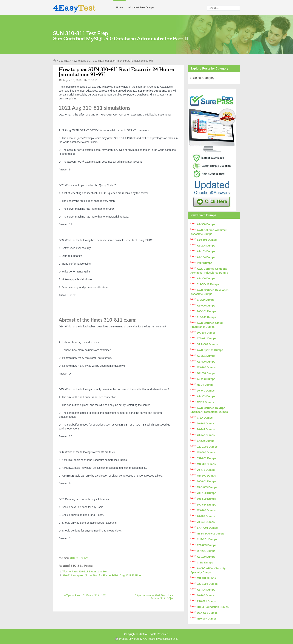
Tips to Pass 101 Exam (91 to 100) (85, 595)
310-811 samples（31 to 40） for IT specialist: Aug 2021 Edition (102, 575)
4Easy (74, 8)
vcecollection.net (168, 639)
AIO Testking (150, 639)
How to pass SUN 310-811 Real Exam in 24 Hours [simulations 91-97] (116, 72)
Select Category (204, 78)
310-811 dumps (79, 558)
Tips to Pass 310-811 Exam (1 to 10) (84, 571)
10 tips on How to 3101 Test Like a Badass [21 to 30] (153, 597)
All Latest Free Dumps (141, 7)
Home (119, 7)
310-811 (64, 61)
